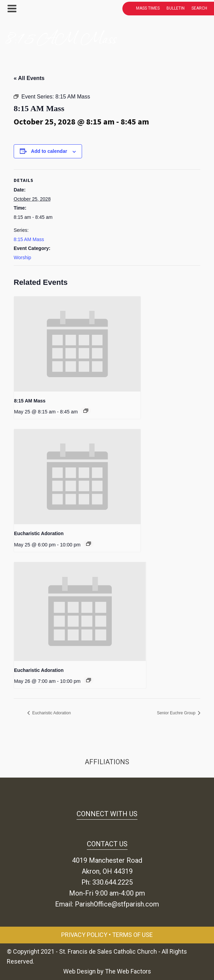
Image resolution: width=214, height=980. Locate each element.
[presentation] (77, 344)
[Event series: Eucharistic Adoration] (89, 544)
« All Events (29, 78)
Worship (22, 257)
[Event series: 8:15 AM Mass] (86, 411)
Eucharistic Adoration (39, 533)
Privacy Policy (84, 935)
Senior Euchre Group (177, 713)
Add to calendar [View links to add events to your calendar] (49, 151)
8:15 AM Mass (29, 239)
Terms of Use (132, 935)
